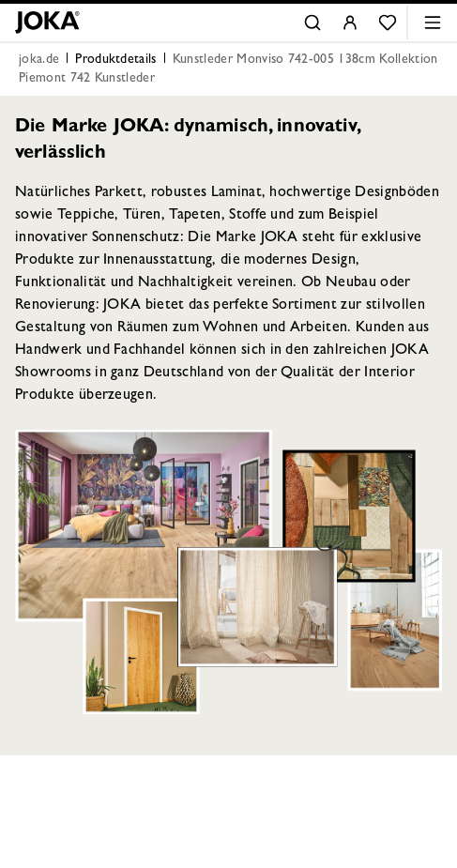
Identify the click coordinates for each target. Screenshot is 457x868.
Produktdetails (115, 60)
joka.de (39, 60)
